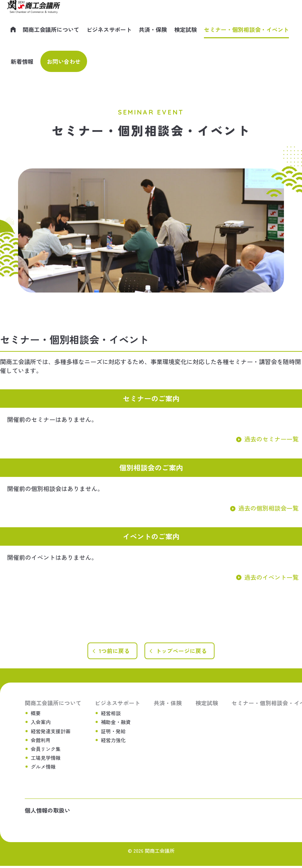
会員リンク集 (46, 750)
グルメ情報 (43, 768)
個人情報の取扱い (47, 812)
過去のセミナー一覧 (271, 439)
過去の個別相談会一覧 (268, 508)
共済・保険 (153, 29)
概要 (36, 714)
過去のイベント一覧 (271, 577)
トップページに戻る (182, 652)
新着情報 (22, 61)
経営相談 (111, 714)
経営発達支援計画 (51, 732)
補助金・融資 (116, 723)
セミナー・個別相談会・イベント (246, 29)
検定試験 (186, 29)
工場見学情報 (46, 759)
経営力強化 (113, 741)
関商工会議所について (51, 29)
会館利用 (41, 741)
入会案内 (41, 723)
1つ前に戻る (113, 652)
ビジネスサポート (109, 29)
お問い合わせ (64, 61)
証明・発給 (113, 732)
